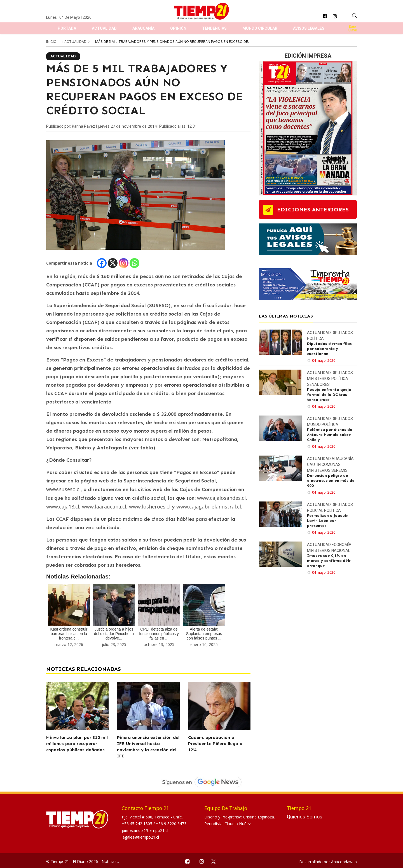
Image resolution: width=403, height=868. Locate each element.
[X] (113, 263)
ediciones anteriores (313, 209)
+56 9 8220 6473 (171, 824)
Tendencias (214, 28)
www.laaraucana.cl (104, 507)
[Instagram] (124, 263)
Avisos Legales (309, 28)
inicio (51, 42)
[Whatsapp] (134, 263)
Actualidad (104, 28)
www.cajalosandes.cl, (222, 498)
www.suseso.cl (63, 489)
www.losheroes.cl (150, 507)
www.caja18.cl (63, 507)
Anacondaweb (344, 862)
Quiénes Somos (305, 817)
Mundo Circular (260, 28)
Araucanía (143, 28)
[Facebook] (102, 263)
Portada (67, 28)
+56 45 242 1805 (138, 824)
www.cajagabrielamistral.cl (209, 507)
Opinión (178, 28)
